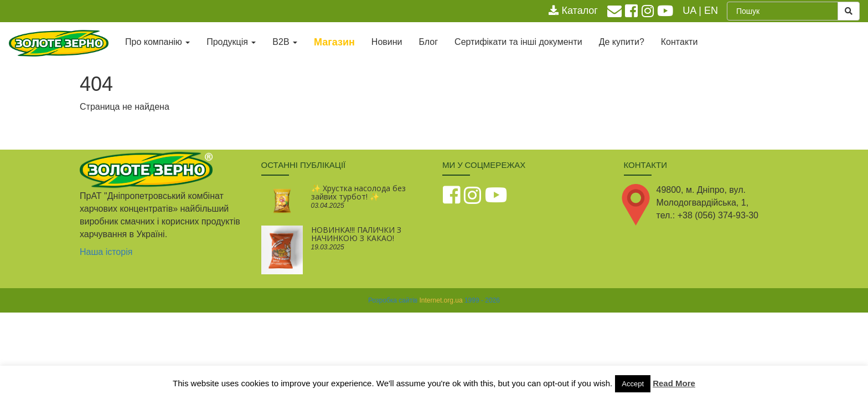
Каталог (573, 11)
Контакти (680, 42)
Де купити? (622, 42)
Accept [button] (633, 384)
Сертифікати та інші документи (518, 42)
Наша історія (106, 252)
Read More (674, 383)
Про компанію (157, 42)
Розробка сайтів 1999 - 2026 (434, 300)
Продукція (231, 42)
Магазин (334, 42)
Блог (429, 42)
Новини (387, 42)
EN (711, 11)
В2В (285, 42)
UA (689, 11)
